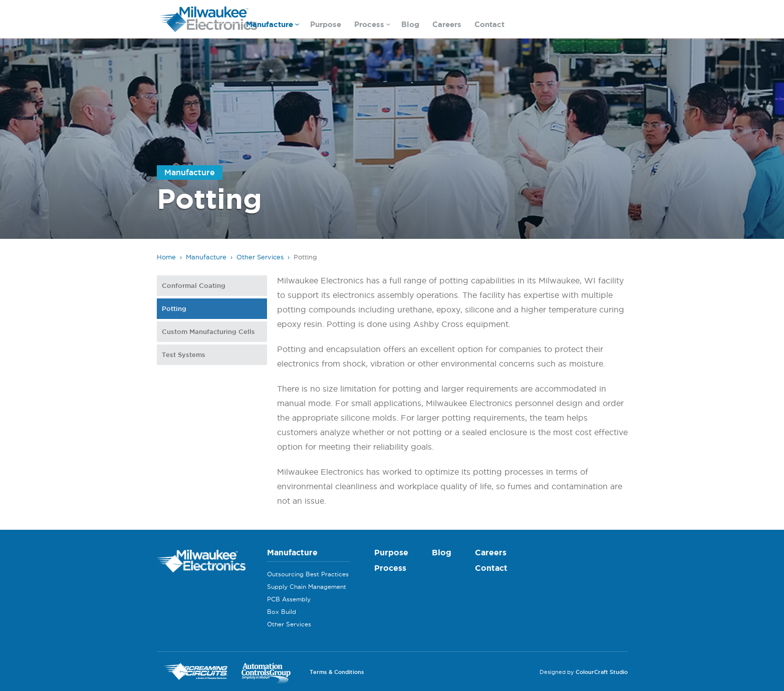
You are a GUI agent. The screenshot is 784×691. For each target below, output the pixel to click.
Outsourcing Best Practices (308, 574)
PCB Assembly (289, 599)
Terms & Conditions (337, 672)
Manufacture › (209, 257)
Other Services (289, 624)
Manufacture (273, 26)
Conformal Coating (194, 285)
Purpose (326, 24)
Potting (174, 308)
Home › (169, 257)
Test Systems (184, 355)
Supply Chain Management (307, 587)
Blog (410, 24)
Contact (489, 24)
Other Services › (263, 257)
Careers (447, 24)
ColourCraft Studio (602, 672)
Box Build (282, 612)
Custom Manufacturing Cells (208, 331)
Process (372, 26)
